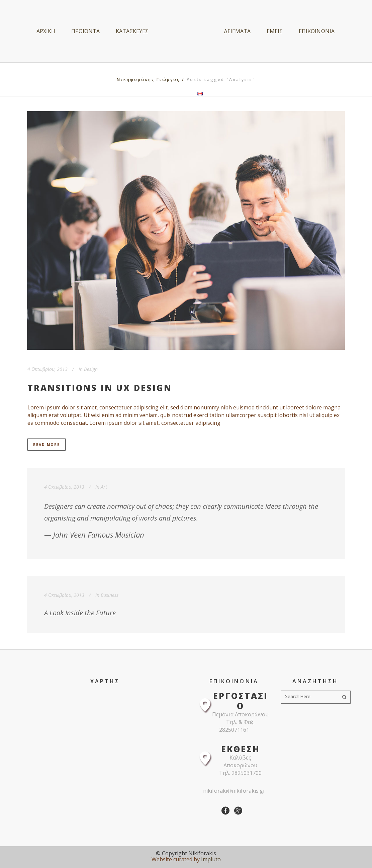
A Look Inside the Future (80, 613)
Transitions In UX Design (100, 388)
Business (110, 595)
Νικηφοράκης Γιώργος (148, 80)
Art (104, 487)
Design (91, 369)
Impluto (211, 859)
